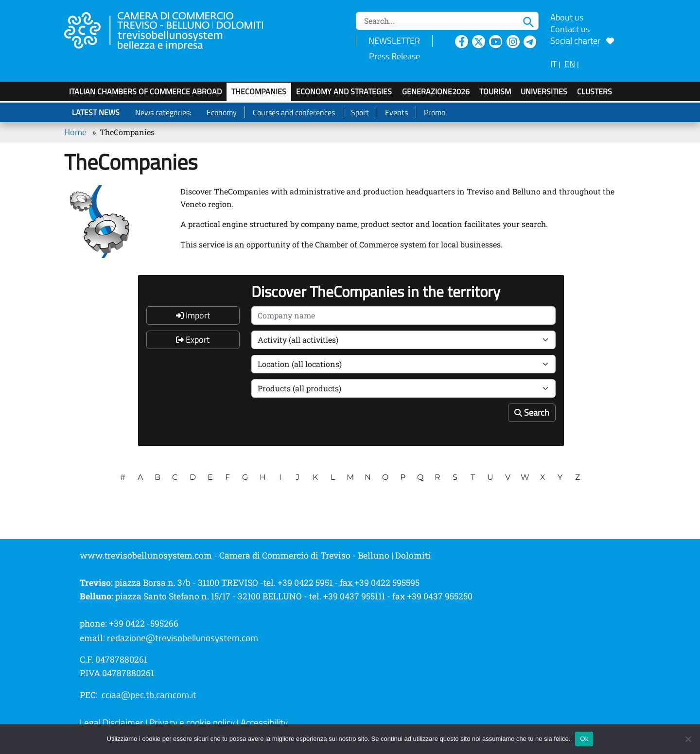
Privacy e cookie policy (192, 722)
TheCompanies (259, 91)
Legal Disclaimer (112, 722)
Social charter (582, 41)
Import (193, 315)
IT (553, 64)
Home (75, 132)
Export (193, 340)
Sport (360, 112)
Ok (584, 739)
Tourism (495, 91)
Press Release (394, 56)
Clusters (595, 91)
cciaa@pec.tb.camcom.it (149, 695)
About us (567, 17)
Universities (544, 91)
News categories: (163, 112)
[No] (688, 739)
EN (570, 64)
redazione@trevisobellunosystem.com (183, 638)
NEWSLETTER (394, 41)
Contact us (570, 29)
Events (396, 112)
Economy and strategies (344, 91)
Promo (435, 112)
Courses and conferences (294, 112)
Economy (222, 112)
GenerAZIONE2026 (436, 91)
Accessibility (264, 722)
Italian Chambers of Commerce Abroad (145, 91)
